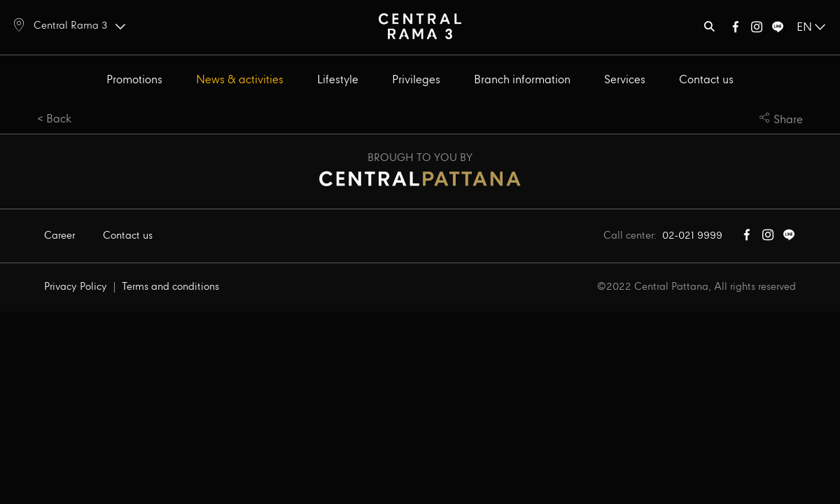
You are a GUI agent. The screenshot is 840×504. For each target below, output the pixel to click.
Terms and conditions (170, 287)
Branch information (522, 80)
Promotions (134, 80)
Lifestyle (338, 80)
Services (625, 80)
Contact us (706, 80)
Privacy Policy (76, 287)
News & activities (240, 80)
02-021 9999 (692, 236)
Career (59, 236)
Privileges (416, 80)
